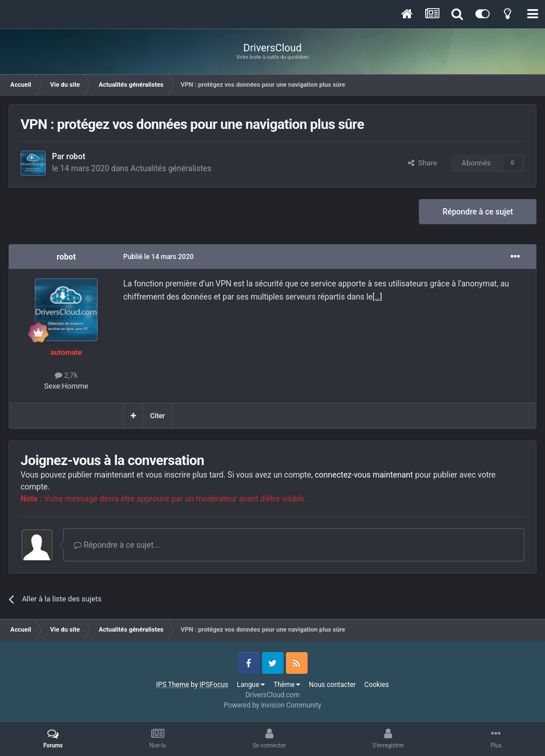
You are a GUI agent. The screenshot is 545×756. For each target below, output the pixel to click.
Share (423, 163)
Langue (251, 685)
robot (76, 156)
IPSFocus (214, 685)
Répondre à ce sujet (478, 212)
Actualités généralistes (171, 168)
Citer (158, 416)
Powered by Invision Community (272, 705)
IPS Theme (173, 685)
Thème (287, 685)
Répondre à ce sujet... (117, 545)
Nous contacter (332, 685)
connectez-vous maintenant (364, 475)
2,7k (66, 375)
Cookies (376, 685)
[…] (378, 297)
